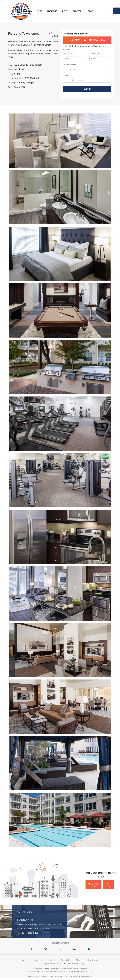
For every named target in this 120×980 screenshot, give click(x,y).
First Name (68, 54)
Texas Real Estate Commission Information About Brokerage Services (60, 971)
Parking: (12, 83)
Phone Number (70, 65)
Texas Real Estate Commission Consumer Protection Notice (60, 969)
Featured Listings (76, 963)
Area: (10, 65)
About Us (52, 11)
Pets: (10, 87)
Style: (11, 69)
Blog (91, 11)
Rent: (10, 74)
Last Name (94, 54)
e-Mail (66, 75)
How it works (93, 960)
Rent (65, 11)
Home (39, 11)
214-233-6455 (87, 40)
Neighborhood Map (52, 963)
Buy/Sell (78, 11)
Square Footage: (16, 78)
